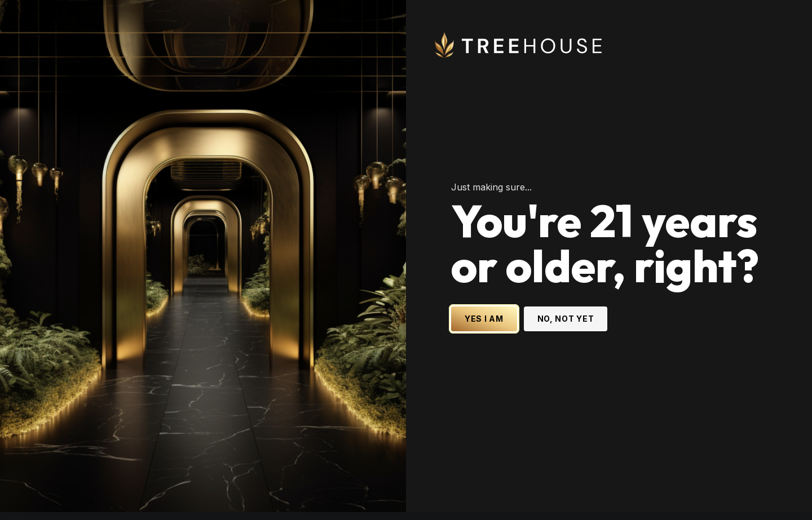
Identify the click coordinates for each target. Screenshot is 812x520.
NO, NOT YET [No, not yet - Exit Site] (566, 313)
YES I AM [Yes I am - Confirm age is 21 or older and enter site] (484, 313)
